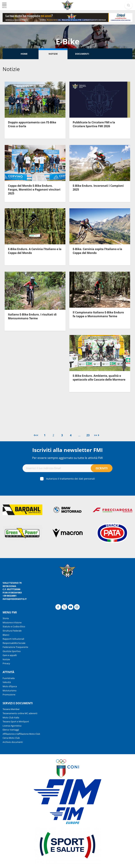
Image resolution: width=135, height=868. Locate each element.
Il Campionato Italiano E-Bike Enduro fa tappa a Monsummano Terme (98, 314)
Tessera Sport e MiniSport (16, 721)
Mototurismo (10, 691)
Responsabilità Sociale (14, 643)
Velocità (7, 682)
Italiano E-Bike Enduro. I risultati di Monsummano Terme (32, 316)
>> (97, 435)
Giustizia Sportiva (12, 651)
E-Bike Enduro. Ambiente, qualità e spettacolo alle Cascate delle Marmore (99, 378)
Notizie (53, 54)
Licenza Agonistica (12, 726)
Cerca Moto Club (11, 738)
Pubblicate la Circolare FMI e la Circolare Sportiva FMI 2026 (94, 124)
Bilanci (6, 635)
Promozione (9, 695)
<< (36, 435)
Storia (6, 618)
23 (88, 435)
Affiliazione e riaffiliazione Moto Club (21, 734)
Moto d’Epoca (10, 686)
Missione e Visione (12, 622)
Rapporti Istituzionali (13, 639)
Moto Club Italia (11, 717)
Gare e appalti (10, 655)
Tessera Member (11, 709)
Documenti (82, 54)
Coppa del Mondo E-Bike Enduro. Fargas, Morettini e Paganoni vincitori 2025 (34, 190)
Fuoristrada (9, 678)
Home (24, 54)
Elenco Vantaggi (11, 730)
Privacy (6, 663)
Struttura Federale (12, 631)
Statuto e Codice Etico (14, 626)
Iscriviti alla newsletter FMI (67, 450)
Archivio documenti (13, 742)
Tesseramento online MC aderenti (20, 713)
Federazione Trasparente (15, 647)
